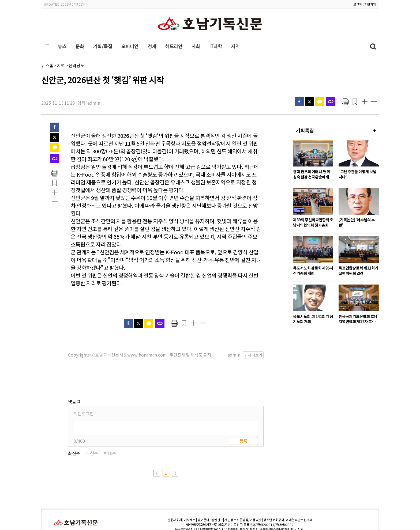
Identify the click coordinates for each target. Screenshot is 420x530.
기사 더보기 (253, 355)
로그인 (358, 4)
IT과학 (216, 46)
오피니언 (130, 46)
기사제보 (190, 493)
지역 (235, 46)
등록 (243, 414)
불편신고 (217, 493)
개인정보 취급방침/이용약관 (243, 493)
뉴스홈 (47, 65)
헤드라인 (174, 46)
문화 (80, 46)
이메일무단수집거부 (299, 493)
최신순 (74, 426)
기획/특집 (103, 46)
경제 (152, 46)
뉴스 (62, 46)
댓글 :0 (74, 374)
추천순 (92, 426)
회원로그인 (84, 387)
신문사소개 (175, 493)
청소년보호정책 (274, 493)
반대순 (110, 426)
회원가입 (370, 4)
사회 (196, 46)
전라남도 (76, 65)
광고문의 (203, 493)
